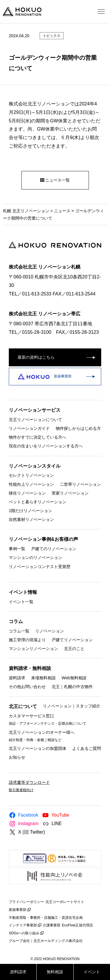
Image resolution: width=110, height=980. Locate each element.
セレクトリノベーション (31, 475)
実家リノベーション (70, 493)
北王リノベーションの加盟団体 (38, 748)
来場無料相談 (43, 678)
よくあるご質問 (87, 748)
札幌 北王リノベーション (26, 211)
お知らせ (17, 757)
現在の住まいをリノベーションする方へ (46, 446)
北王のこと (74, 648)
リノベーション (50, 631)
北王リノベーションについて (35, 419)
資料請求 (17, 678)
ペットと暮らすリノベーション (38, 502)
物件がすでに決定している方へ (38, 437)
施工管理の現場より (27, 639)
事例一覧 (17, 549)
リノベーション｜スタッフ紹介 (72, 706)
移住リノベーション (27, 493)
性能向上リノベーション (31, 484)
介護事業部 (52, 925)
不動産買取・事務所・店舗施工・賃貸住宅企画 (46, 918)
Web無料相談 (74, 678)
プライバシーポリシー (26, 902)
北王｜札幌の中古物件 (72, 687)
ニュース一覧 (55, 180)
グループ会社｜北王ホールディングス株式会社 (46, 941)
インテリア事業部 (23, 925)
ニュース (62, 211)
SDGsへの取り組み (24, 933)
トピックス (52, 36)
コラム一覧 (19, 631)
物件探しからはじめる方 (78, 428)
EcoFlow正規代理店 (77, 925)
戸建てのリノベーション (54, 549)
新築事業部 (45, 376)
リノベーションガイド (29, 428)
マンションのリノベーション (35, 557)
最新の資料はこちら (36, 357)
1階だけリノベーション (31, 511)
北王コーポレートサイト (65, 902)
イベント (92, 972)
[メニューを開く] (101, 12)
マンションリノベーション (33, 648)
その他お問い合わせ (27, 687)
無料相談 (55, 972)
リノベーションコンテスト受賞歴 (40, 566)
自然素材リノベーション (31, 519)
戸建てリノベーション (72, 639)
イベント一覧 (21, 601)
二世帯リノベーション (80, 484)
